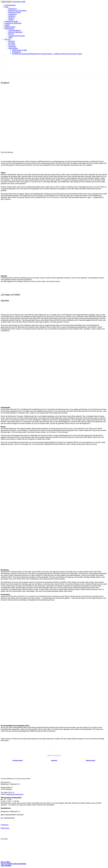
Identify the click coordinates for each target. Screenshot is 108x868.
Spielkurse (12, 16)
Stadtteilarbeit (9, 29)
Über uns (8, 39)
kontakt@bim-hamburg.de (14, 794)
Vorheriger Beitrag (17, 760)
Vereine (11, 20)
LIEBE (10, 38)
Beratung (11, 18)
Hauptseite (54, 760)
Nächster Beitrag (91, 760)
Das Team (12, 43)
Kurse (7, 7)
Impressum (5, 825)
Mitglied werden (10, 27)
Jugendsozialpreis (15, 30)
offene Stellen (13, 48)
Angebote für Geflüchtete (13, 23)
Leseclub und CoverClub (17, 36)
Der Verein (12, 45)
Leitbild (7, 25)
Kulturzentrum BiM (19, 2)
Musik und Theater (15, 12)
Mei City (11, 34)
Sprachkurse (13, 14)
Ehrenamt (12, 41)
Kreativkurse (13, 9)
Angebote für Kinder (11, 21)
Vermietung (12, 47)
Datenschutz (5, 828)
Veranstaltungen (10, 5)
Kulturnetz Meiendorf (15, 32)
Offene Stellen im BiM (19, 50)
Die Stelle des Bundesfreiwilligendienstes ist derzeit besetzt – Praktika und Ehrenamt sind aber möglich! (47, 54)
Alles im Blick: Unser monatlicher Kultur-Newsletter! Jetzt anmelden (13, 864)
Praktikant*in (17, 52)
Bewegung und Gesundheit (17, 11)
